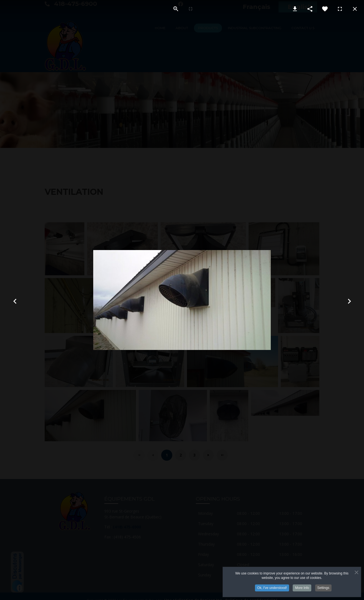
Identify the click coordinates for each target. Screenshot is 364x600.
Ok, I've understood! (272, 588)
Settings (323, 588)
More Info (302, 588)
